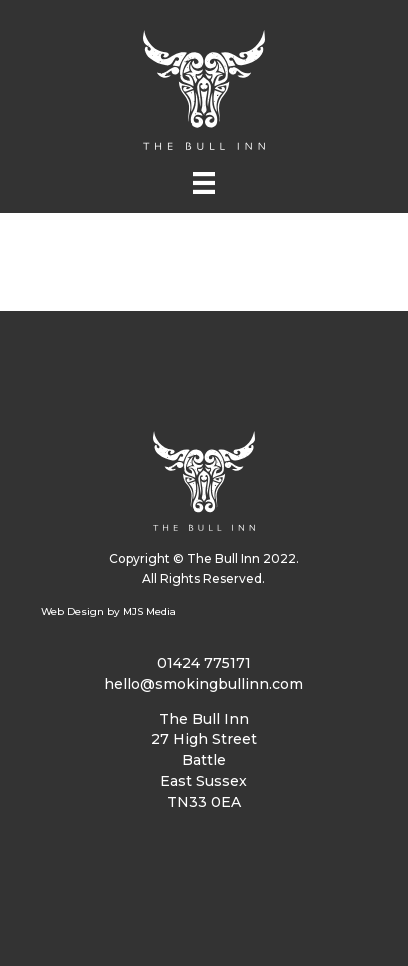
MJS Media (149, 611)
